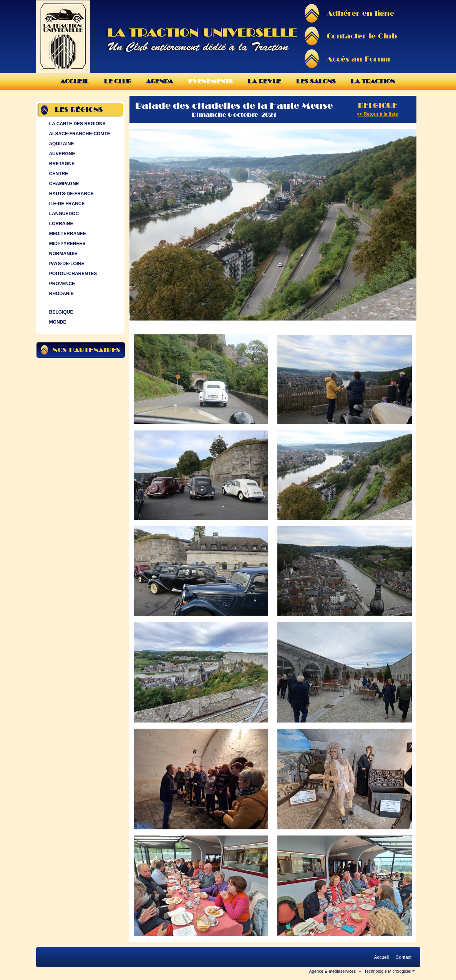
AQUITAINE (61, 144)
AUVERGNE (61, 154)
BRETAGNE (61, 164)
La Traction (373, 81)
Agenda (160, 81)
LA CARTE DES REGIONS (77, 124)
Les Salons (316, 81)
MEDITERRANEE (67, 234)
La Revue (264, 81)
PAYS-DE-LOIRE (66, 264)
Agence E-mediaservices (333, 971)
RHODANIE (61, 294)
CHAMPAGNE (63, 184)
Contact (403, 957)
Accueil (75, 81)
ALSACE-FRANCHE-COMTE (79, 134)
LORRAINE (61, 224)
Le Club (118, 81)
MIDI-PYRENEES (67, 244)
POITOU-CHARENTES (72, 274)
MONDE (57, 322)
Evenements (211, 81)
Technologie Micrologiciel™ (390, 971)
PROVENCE (61, 284)
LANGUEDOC (63, 214)
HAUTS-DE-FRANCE (71, 194)
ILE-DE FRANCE (66, 204)
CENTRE (58, 174)
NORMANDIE (63, 254)
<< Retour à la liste (377, 114)
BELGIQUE (61, 312)
